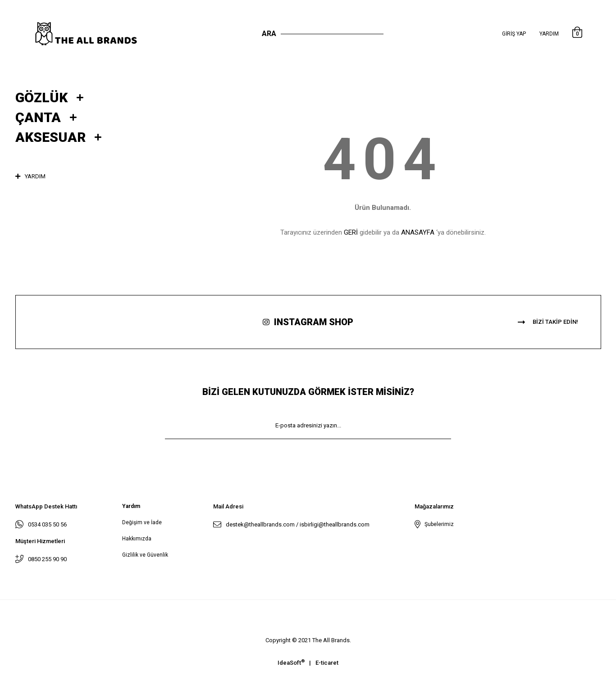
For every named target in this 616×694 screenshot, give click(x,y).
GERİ (351, 232)
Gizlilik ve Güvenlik (145, 555)
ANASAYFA (418, 232)
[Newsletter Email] (308, 426)
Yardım (549, 34)
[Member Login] (514, 34)
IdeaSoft (291, 662)
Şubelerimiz (438, 524)
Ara (269, 34)
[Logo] (95, 34)
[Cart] (577, 34)
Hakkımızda (137, 539)
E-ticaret (327, 663)
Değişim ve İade (142, 522)
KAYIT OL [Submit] (308, 452)
